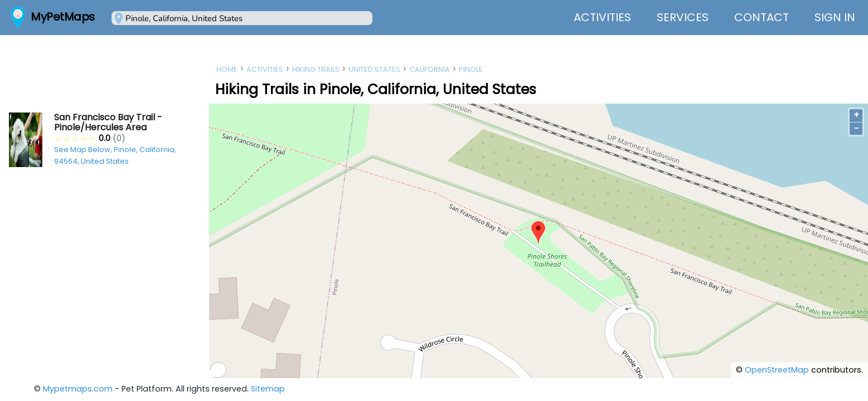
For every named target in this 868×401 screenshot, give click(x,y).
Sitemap (268, 389)
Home (227, 69)
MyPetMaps (63, 17)
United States (374, 69)
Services (683, 17)
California (430, 69)
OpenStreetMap (777, 370)
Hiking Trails (316, 69)
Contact (762, 17)
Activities (602, 17)
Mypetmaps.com (78, 389)
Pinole (471, 69)
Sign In (835, 17)
